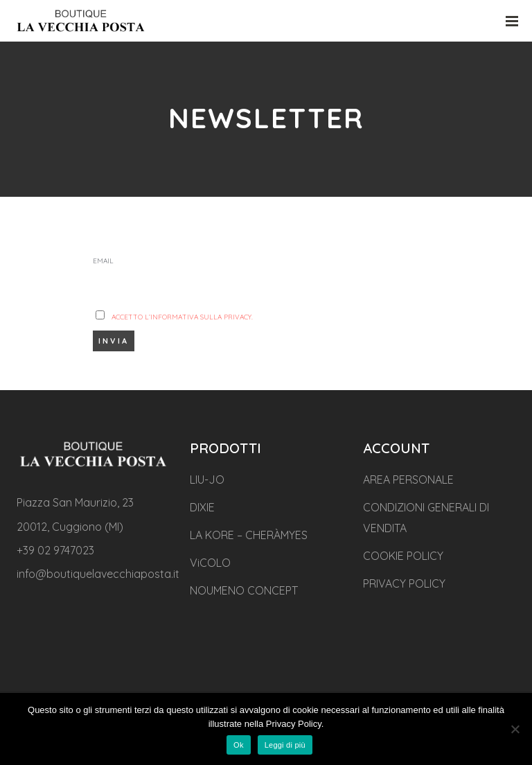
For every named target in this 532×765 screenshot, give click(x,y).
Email (103, 261)
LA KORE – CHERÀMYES (249, 535)
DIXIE (202, 507)
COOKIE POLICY (403, 556)
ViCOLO (210, 563)
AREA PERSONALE (408, 480)
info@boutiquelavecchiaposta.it (98, 574)
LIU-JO (207, 480)
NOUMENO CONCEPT (244, 590)
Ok (239, 745)
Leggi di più (285, 745)
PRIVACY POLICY (404, 583)
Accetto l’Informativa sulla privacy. (182, 317)
